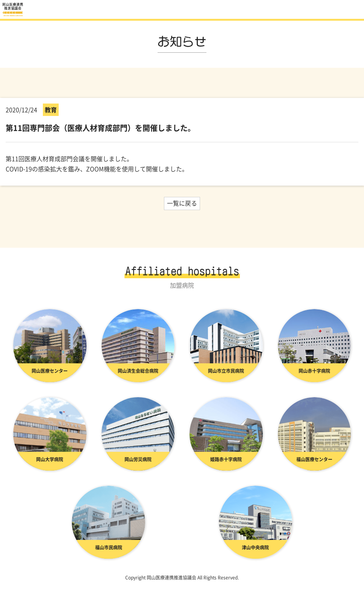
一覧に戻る (182, 203)
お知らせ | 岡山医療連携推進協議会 (13, 9)
